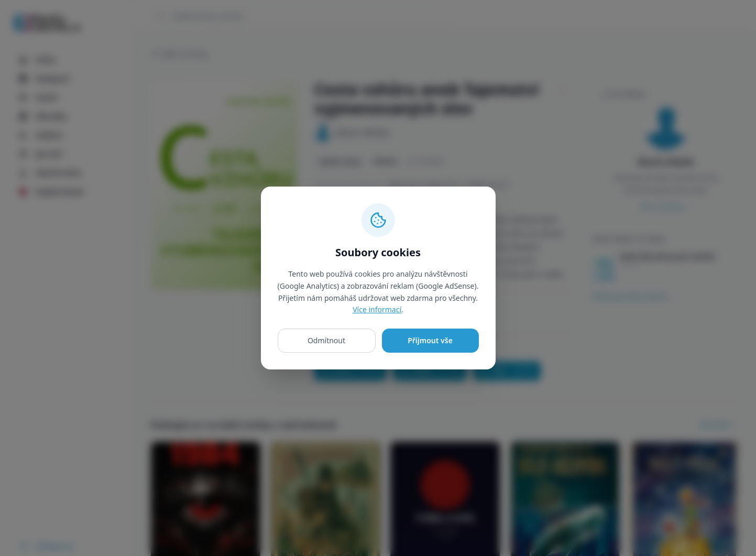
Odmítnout (326, 340)
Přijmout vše (430, 340)
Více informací (377, 309)
